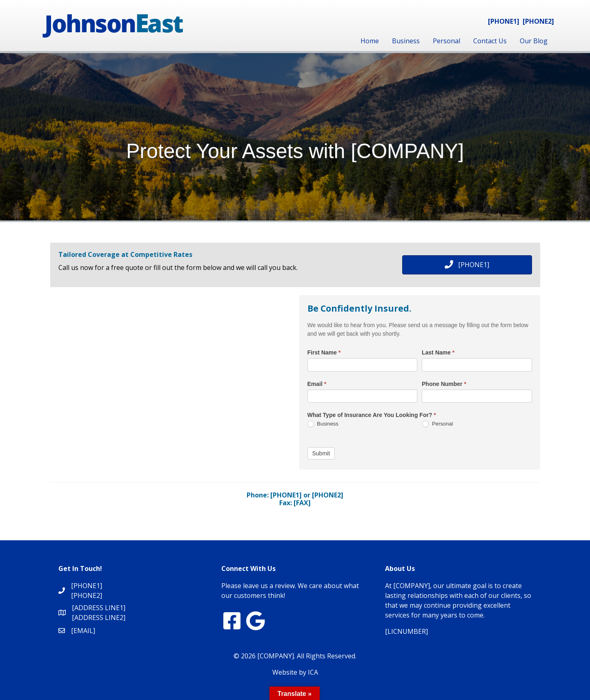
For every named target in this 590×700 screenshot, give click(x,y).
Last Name (438, 352)
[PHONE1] (504, 21)
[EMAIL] (83, 631)
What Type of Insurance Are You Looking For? (372, 415)
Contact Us (490, 41)
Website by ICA (295, 672)
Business (406, 41)
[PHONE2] (538, 21)
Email (317, 384)
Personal (446, 41)
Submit (321, 453)
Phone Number (444, 384)
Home (370, 41)
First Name (324, 352)
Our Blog (534, 41)
